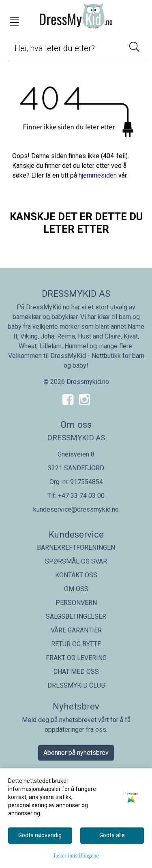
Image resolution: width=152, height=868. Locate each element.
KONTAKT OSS (76, 575)
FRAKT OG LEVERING (76, 658)
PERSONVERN (76, 603)
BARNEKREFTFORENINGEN (76, 548)
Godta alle (112, 835)
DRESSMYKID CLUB (76, 685)
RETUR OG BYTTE (76, 644)
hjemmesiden (98, 175)
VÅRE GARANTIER (76, 630)
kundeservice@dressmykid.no (76, 509)
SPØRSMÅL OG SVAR (76, 561)
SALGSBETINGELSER (76, 616)
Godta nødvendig (40, 835)
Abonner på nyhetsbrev (76, 753)
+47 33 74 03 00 (81, 496)
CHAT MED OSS (76, 672)
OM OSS (76, 589)
